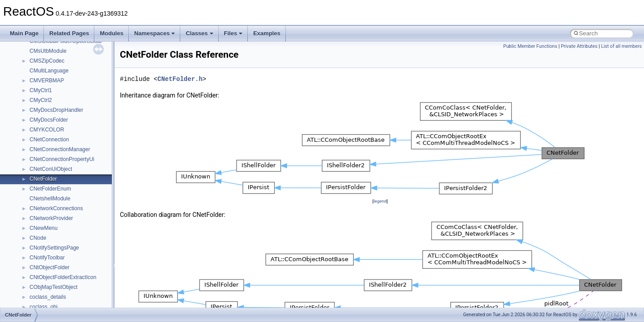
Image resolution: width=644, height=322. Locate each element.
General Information (39, 59)
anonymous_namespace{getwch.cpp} (74, 246)
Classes (199, 33)
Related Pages (69, 33)
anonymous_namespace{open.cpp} (72, 276)
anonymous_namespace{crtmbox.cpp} (75, 207)
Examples (267, 33)
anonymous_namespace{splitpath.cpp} (76, 296)
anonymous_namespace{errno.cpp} (72, 217)
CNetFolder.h (180, 79)
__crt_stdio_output (52, 138)
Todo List (26, 69)
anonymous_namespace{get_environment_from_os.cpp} (97, 227)
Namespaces (155, 33)
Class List (34, 119)
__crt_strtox (44, 148)
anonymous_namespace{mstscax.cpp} (75, 266)
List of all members (621, 46)
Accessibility (44, 158)
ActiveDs (40, 168)
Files (233, 33)
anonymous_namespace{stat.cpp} (70, 305)
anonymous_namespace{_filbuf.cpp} (73, 178)
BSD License (31, 50)
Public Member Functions (530, 46)
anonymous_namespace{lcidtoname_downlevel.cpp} (92, 256)
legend (380, 201)
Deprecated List (34, 79)
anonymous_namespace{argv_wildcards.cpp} (83, 187)
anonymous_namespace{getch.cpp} (72, 237)
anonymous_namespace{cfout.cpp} (71, 197)
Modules (112, 33)
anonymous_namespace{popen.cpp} (73, 286)
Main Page (24, 33)
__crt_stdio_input (50, 128)
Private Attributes (579, 46)
